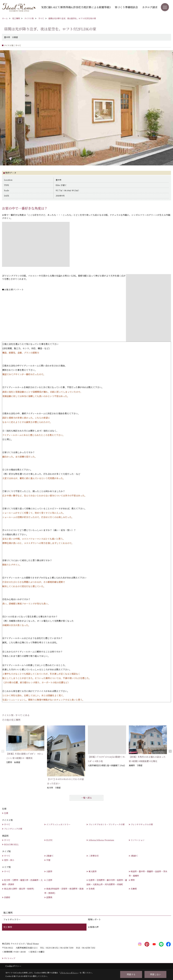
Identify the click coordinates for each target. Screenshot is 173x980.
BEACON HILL (11, 844)
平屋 (48, 860)
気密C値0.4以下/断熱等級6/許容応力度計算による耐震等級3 (76, 7)
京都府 (7, 897)
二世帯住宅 (94, 856)
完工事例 (8, 927)
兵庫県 (134, 889)
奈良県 (92, 889)
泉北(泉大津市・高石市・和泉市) (19, 889)
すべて (7, 824)
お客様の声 (93, 927)
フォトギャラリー (12, 919)
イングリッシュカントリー (58, 824)
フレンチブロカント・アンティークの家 (107, 824)
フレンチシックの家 (13, 829)
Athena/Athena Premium (101, 840)
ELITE (49, 840)
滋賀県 (49, 897)
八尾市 (49, 880)
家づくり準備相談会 (126, 7)
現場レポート (94, 919)
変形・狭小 (9, 860)
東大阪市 (93, 871)
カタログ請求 (150, 7)
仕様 (6, 813)
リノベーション (138, 840)
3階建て (134, 856)
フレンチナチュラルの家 (142, 824)
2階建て (50, 856)
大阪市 (49, 871)
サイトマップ (10, 958)
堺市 (133, 880)
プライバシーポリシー (69, 973)
